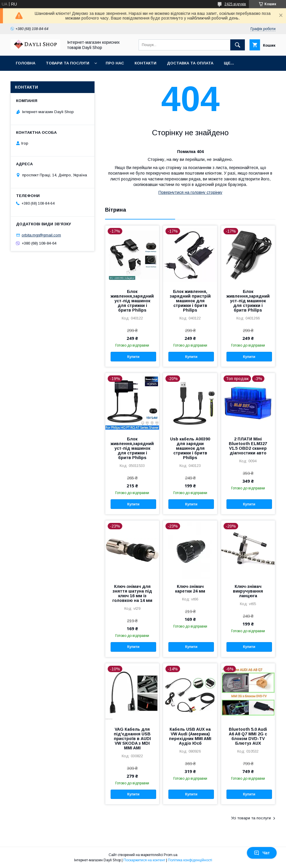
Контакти (145, 63)
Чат (262, 853)
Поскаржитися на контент (144, 860)
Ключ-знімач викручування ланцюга (248, 591)
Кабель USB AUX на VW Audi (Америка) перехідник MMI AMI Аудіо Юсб (190, 736)
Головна (26, 63)
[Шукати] (238, 45)
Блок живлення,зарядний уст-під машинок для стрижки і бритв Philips (132, 301)
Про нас (115, 63)
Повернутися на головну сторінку (190, 192)
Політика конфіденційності (190, 860)
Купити (133, 357)
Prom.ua (171, 855)
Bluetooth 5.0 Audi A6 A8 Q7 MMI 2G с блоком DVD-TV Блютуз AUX (248, 736)
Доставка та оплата (190, 63)
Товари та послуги (68, 63)
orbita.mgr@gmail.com (41, 235)
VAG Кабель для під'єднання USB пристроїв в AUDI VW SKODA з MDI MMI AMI (132, 739)
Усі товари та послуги (251, 818)
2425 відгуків (235, 4)
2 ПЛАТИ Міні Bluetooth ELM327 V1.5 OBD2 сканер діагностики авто (248, 446)
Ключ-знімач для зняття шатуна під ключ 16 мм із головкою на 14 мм (132, 593)
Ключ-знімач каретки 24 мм (190, 589)
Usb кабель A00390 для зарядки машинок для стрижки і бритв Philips (190, 448)
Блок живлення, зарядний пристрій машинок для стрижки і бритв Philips (190, 301)
